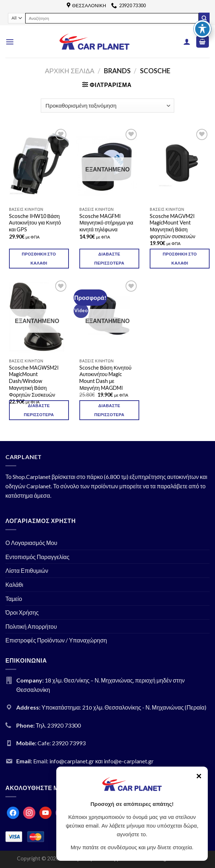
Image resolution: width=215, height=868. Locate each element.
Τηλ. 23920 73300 (58, 725)
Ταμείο (14, 599)
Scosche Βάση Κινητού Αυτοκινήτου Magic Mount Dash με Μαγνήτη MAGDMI (105, 378)
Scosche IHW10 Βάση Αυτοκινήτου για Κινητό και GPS (35, 223)
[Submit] (204, 18)
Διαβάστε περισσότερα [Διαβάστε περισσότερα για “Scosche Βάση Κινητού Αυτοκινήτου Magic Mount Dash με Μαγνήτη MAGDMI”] (109, 410)
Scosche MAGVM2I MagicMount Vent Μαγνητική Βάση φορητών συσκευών (172, 226)
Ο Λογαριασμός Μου (31, 543)
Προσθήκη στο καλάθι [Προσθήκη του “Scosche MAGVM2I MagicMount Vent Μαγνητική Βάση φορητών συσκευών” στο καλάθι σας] (180, 258)
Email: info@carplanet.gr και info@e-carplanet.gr (93, 761)
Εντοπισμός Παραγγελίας (38, 557)
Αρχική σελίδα (69, 71)
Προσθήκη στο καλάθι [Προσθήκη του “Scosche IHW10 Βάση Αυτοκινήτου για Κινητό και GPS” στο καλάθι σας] (39, 258)
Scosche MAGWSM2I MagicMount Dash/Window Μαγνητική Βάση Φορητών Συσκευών (34, 381)
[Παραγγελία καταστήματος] (107, 106)
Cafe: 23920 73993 (62, 743)
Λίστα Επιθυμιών (27, 570)
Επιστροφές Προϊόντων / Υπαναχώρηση (56, 640)
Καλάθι (14, 585)
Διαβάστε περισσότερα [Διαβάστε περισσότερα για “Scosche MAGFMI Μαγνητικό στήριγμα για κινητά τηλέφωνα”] (109, 258)
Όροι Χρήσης (22, 612)
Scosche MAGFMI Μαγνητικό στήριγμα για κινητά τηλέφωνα (106, 223)
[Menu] (10, 42)
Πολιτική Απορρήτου (31, 626)
